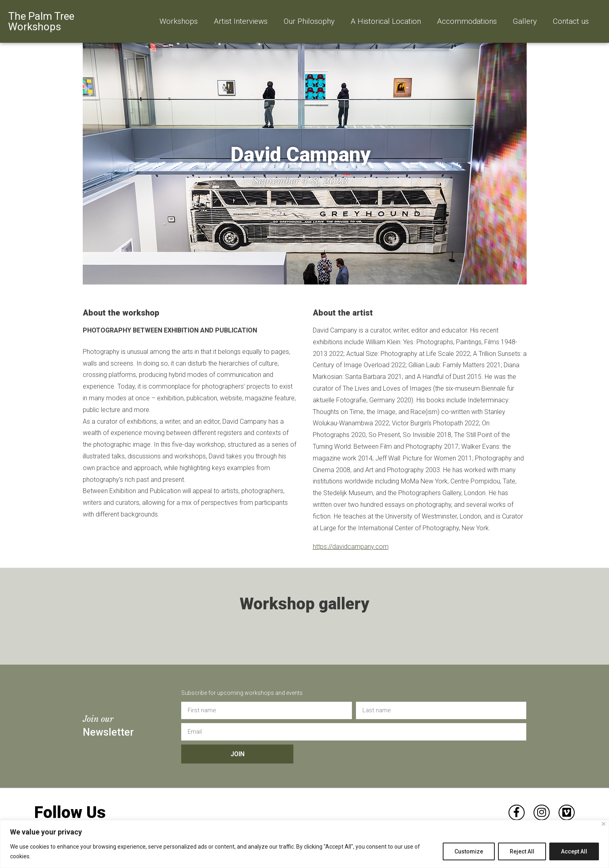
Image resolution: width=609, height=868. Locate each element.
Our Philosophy (309, 21)
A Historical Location (386, 21)
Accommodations (467, 21)
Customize (469, 851)
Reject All (522, 851)
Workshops (179, 21)
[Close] (604, 824)
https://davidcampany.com (351, 547)
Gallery (525, 21)
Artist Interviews (241, 21)
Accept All (574, 851)
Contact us (571, 21)
